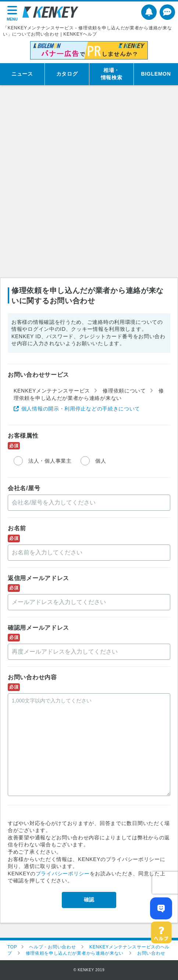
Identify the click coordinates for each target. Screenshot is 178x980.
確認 (89, 900)
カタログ (67, 74)
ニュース (22, 74)
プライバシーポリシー (63, 874)
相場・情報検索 (112, 74)
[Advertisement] (89, 185)
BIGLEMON (156, 74)
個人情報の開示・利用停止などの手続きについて (81, 409)
